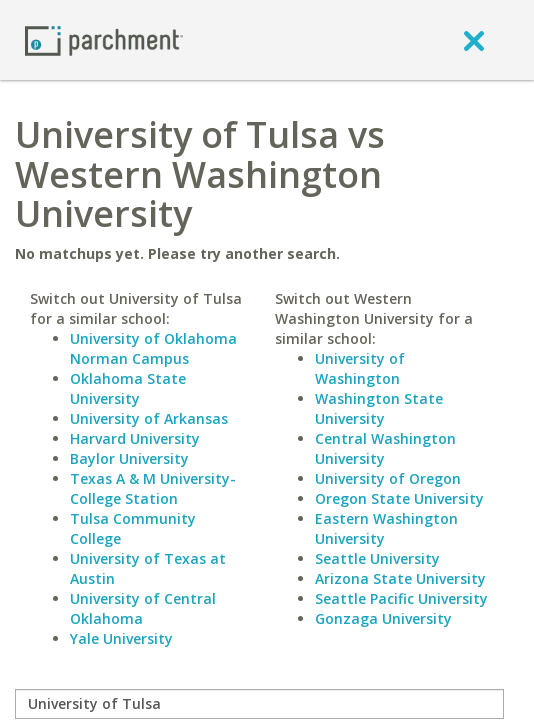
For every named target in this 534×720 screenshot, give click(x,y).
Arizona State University (400, 578)
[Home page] (104, 39)
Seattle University (377, 558)
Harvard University (135, 438)
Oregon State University (399, 498)
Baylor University (129, 458)
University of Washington (360, 368)
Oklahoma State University (128, 388)
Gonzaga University (383, 618)
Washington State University (379, 408)
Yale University (121, 638)
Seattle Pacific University (401, 598)
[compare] (259, 704)
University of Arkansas (149, 418)
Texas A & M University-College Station (153, 488)
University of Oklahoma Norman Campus (153, 348)
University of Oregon (388, 478)
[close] (474, 40)
